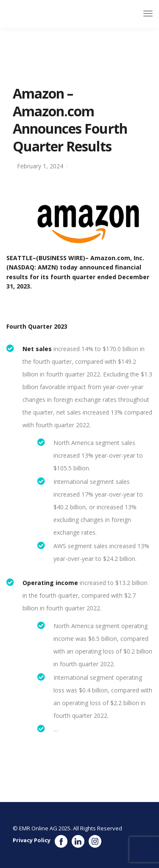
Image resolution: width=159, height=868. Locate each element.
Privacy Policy (32, 840)
